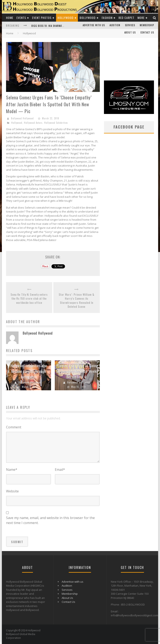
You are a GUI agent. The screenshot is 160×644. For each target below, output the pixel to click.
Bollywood (88, 18)
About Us (130, 32)
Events (21, 18)
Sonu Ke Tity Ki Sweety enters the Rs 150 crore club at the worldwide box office (29, 299)
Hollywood (66, 18)
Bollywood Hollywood (22, 118)
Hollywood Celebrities (56, 123)
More (141, 18)
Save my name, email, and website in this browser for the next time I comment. (50, 520)
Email (60, 470)
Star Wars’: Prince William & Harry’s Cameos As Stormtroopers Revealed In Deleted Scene (77, 301)
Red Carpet (126, 18)
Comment (14, 427)
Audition (115, 25)
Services (130, 25)
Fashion (107, 18)
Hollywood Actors (33, 123)
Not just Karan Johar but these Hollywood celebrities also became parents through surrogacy (30, 368)
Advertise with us (94, 25)
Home (10, 18)
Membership (147, 25)
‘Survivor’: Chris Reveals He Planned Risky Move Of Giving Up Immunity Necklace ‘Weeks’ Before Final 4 (77, 368)
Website (12, 491)
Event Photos (42, 18)
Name (12, 470)
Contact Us (147, 32)
